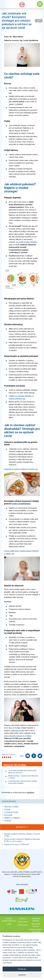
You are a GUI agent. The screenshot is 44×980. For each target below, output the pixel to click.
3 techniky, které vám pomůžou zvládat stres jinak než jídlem (23, 782)
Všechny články (11, 807)
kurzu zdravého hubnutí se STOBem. (18, 736)
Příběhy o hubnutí (12, 818)
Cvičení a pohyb (11, 812)
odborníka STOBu (18, 731)
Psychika (8, 815)
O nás (9, 924)
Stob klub (22, 4)
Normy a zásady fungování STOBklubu (36, 932)
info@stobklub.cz (9, 921)
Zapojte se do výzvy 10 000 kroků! (17, 844)
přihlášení (31, 793)
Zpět (39, 21)
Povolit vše (22, 969)
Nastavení (22, 975)
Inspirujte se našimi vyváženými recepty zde (21, 469)
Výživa (7, 810)
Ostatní (7, 821)
